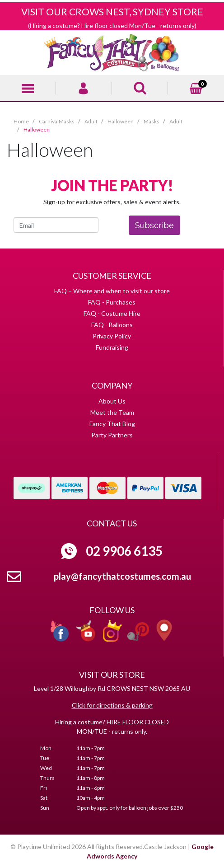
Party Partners (112, 435)
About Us (112, 401)
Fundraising (112, 347)
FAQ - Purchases (112, 302)
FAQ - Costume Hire (112, 313)
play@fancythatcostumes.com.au (122, 576)
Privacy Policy (112, 336)
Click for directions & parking (112, 705)
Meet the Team (112, 412)
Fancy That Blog (112, 424)
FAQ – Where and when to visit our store (112, 291)
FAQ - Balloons (112, 325)
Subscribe (154, 225)
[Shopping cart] (196, 87)
